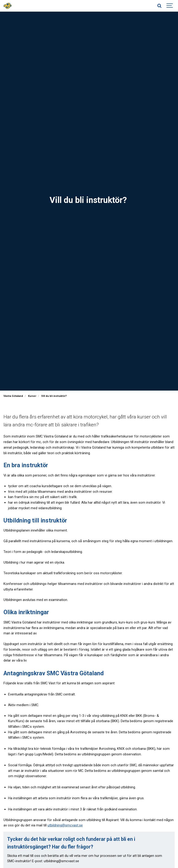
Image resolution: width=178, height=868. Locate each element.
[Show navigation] (170, 6)
